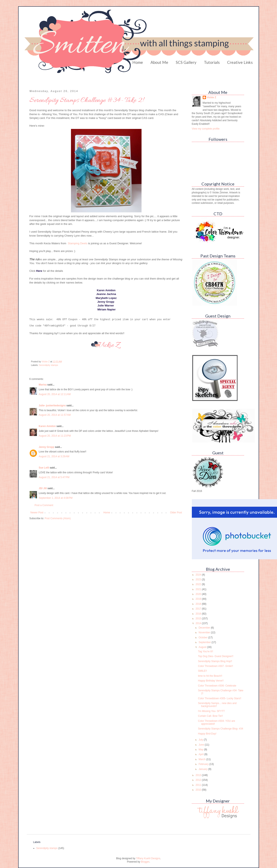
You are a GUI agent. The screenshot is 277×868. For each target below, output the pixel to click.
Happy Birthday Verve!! (211, 681)
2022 (199, 584)
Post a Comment (44, 505)
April (201, 754)
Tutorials (212, 62)
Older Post (176, 512)
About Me (159, 62)
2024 (199, 575)
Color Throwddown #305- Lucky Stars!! (219, 698)
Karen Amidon (47, 426)
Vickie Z (212, 97)
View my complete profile (206, 129)
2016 (199, 614)
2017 (199, 609)
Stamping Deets (78, 243)
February (204, 764)
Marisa (43, 384)
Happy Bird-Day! (207, 734)
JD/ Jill (43, 488)
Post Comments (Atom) (58, 518)
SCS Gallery (186, 62)
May (201, 750)
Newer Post (37, 512)
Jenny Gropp (47, 447)
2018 (199, 604)
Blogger (145, 862)
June (202, 745)
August (203, 647)
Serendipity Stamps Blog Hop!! (215, 661)
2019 (199, 599)
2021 (199, 589)
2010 (199, 790)
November (205, 632)
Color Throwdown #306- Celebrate (217, 686)
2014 (199, 623)
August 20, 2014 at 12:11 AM (55, 394)
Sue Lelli (44, 467)
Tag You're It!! (205, 651)
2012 (199, 780)
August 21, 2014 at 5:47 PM (54, 477)
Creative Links (240, 62)
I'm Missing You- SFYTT (211, 711)
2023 (199, 580)
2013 (199, 775)
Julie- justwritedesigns (52, 405)
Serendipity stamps (48, 365)
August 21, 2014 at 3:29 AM (54, 456)
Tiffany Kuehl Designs (148, 858)
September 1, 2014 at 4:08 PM (56, 498)
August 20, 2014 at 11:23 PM (55, 436)
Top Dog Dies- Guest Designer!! (216, 656)
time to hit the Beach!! (210, 676)
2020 (199, 594)
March (202, 759)
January (203, 769)
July (201, 740)
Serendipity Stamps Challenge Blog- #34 (220, 729)
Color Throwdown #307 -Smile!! (215, 666)
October (203, 637)
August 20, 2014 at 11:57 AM (55, 415)
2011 (199, 785)
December (205, 628)
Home (138, 62)
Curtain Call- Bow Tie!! (210, 716)
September (205, 642)
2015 (199, 619)
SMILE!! (202, 671)
